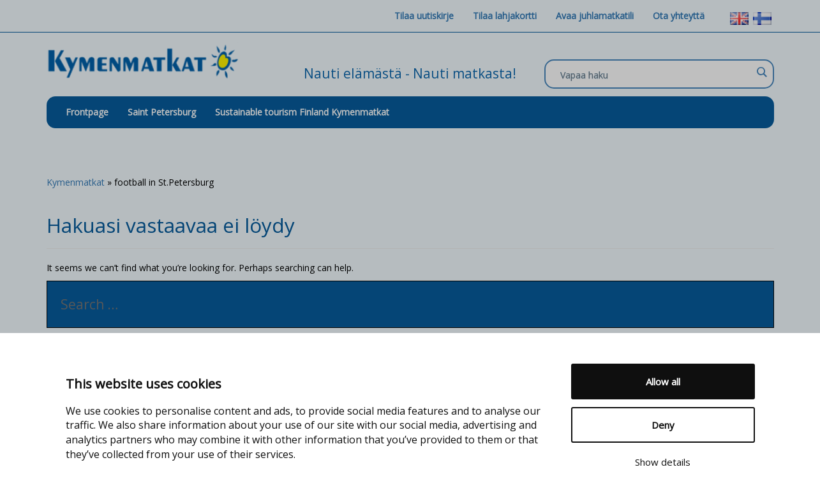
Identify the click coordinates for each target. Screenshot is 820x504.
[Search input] (656, 75)
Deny (663, 425)
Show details (663, 462)
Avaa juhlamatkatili (595, 16)
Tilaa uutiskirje (424, 16)
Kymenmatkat (76, 182)
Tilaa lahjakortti (505, 16)
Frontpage (87, 112)
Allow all (663, 382)
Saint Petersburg (162, 112)
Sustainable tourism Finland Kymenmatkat (302, 112)
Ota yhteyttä (679, 16)
